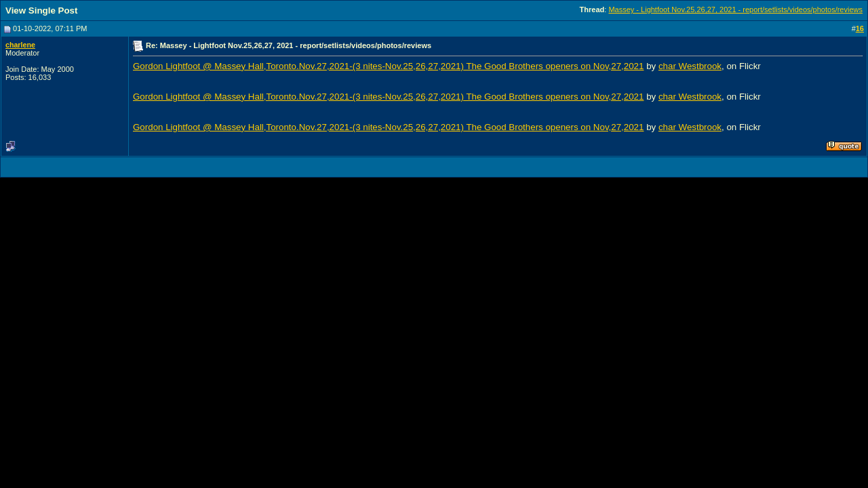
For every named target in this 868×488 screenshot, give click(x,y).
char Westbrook (690, 66)
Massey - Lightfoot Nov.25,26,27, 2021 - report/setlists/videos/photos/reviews (735, 9)
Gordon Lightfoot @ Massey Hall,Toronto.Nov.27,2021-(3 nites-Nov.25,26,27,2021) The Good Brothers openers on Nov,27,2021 (388, 66)
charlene (20, 45)
